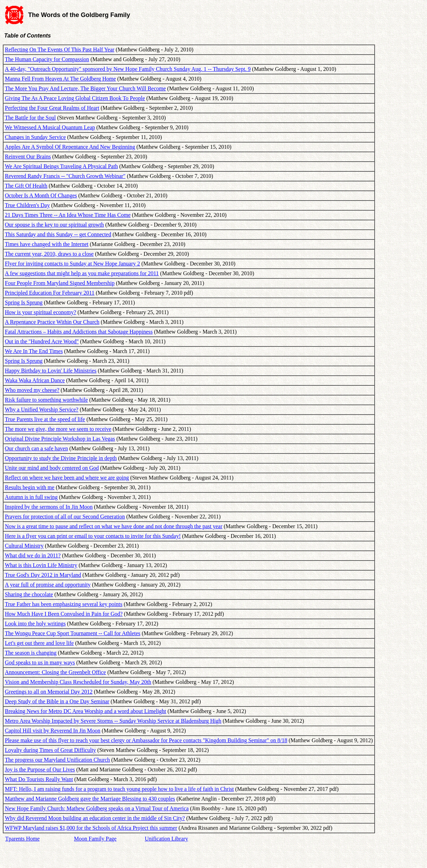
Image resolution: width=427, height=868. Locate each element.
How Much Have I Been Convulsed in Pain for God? (64, 614)
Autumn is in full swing (31, 497)
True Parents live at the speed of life (45, 419)
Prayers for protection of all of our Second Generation (65, 517)
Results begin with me (30, 487)
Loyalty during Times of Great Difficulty (50, 750)
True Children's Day (27, 205)
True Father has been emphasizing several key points (64, 604)
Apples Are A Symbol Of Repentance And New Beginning (70, 147)
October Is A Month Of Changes (41, 195)
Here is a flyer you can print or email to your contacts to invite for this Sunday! (93, 536)
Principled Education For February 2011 (50, 293)
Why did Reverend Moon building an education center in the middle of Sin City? (95, 818)
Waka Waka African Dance (35, 380)
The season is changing (31, 653)
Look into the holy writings (35, 624)
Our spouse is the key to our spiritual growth (54, 225)
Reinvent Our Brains (28, 157)
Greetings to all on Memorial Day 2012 (49, 692)
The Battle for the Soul (30, 118)
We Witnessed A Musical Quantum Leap (50, 127)
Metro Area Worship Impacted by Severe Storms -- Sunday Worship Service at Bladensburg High (113, 721)
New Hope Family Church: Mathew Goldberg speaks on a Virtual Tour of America (97, 808)
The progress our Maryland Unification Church (57, 760)
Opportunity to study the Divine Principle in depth (61, 458)
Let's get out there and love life (39, 643)
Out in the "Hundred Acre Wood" (42, 341)
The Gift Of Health (26, 186)
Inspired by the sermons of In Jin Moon (49, 507)
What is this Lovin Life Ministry (41, 565)
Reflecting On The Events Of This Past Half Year (60, 50)
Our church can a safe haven (36, 448)
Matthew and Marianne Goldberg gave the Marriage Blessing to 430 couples (90, 799)
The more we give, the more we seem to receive (58, 429)
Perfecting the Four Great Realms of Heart (52, 108)
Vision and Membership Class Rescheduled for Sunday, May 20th (78, 682)
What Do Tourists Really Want (39, 779)
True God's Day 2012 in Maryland (43, 575)
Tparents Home (22, 839)
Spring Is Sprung (24, 302)
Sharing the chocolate (29, 594)
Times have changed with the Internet (47, 244)
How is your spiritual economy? (40, 312)
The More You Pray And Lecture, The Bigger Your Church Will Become (85, 88)
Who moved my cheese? (32, 390)
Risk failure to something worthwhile (46, 400)
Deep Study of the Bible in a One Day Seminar (57, 701)
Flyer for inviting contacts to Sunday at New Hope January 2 (72, 264)
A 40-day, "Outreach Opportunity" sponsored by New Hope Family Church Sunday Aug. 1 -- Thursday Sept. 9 (128, 69)
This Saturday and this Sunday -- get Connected (58, 234)
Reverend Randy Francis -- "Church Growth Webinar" (65, 176)
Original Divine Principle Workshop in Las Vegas (60, 439)
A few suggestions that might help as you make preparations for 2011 (82, 273)
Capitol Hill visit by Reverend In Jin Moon (53, 731)
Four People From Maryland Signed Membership (60, 283)
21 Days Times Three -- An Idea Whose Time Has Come (68, 215)
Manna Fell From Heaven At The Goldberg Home (60, 79)
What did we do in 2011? (33, 555)
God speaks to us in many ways (40, 662)
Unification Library (166, 839)
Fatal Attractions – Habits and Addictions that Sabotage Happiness (79, 332)
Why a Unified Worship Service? (42, 410)
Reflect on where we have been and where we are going (67, 478)
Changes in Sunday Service (35, 137)
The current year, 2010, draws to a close (49, 254)
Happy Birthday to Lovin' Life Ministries (51, 371)
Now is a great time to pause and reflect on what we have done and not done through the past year (114, 526)
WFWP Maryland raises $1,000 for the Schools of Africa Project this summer (91, 828)
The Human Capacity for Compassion (47, 59)
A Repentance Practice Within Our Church (52, 322)
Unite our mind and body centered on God (52, 468)
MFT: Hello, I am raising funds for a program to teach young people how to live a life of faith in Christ (119, 789)
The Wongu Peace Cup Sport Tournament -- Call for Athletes (73, 633)
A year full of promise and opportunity (48, 585)
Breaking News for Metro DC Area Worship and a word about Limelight (86, 711)
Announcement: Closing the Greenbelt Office (55, 672)
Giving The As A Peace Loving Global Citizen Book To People (75, 98)
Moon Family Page (95, 839)
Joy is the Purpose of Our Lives (40, 769)
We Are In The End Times (34, 351)
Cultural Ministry (24, 546)
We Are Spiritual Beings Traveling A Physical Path (61, 166)
